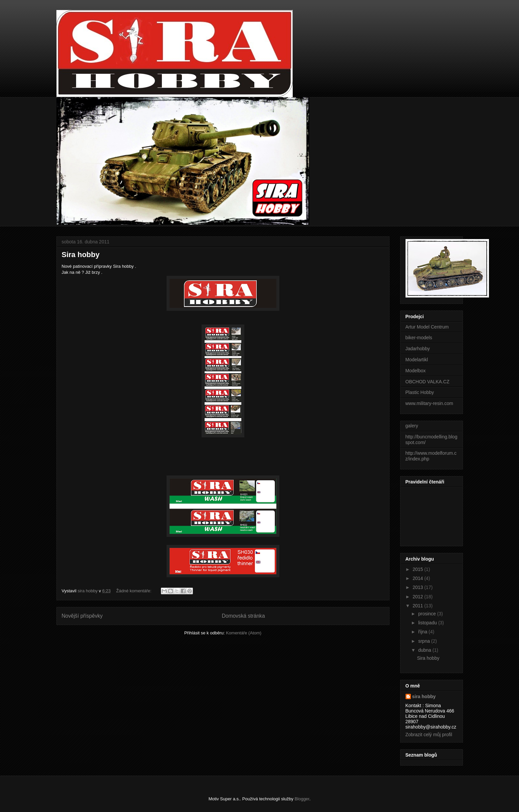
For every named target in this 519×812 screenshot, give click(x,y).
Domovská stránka (243, 616)
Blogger (302, 799)
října (423, 632)
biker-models (419, 338)
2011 (418, 606)
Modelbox (416, 371)
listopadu (428, 623)
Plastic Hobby (420, 392)
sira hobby (424, 696)
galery (412, 426)
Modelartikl (417, 360)
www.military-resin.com (429, 403)
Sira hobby (81, 255)
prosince (428, 614)
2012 (418, 597)
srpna (425, 641)
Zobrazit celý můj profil (429, 735)
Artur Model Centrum (427, 327)
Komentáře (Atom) (244, 633)
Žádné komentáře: (134, 591)
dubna (425, 650)
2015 (418, 569)
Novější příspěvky (82, 616)
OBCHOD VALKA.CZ (428, 382)
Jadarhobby (418, 349)
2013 (418, 587)
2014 (418, 578)
